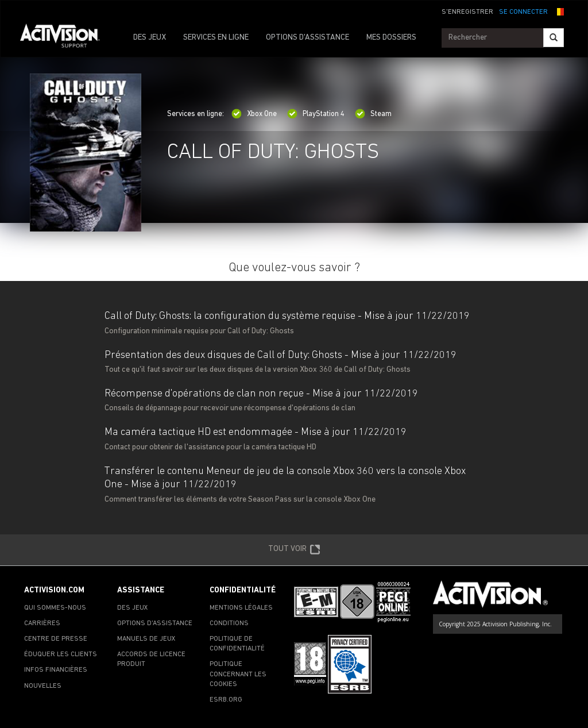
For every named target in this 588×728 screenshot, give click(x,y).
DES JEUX (150, 38)
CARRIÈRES (42, 623)
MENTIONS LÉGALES (241, 608)
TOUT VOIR (294, 550)
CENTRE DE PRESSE (56, 639)
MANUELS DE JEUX (146, 639)
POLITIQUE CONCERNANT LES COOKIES (238, 674)
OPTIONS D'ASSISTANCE (307, 38)
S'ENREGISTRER (467, 12)
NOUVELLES (43, 686)
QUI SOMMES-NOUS (55, 608)
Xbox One (254, 114)
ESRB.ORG (226, 700)
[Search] (554, 38)
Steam (373, 114)
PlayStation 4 (316, 114)
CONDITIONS (229, 623)
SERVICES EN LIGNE (216, 38)
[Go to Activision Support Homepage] (66, 38)
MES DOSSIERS (391, 38)
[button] (559, 11)
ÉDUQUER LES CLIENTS (61, 654)
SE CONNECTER (523, 12)
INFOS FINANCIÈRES (56, 670)
